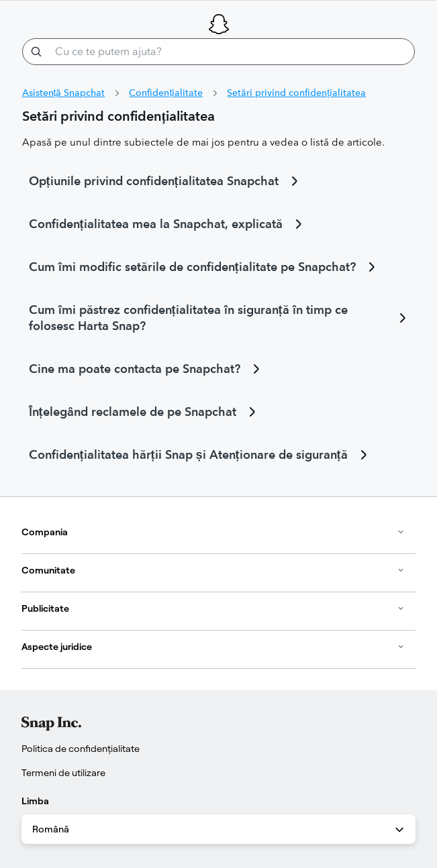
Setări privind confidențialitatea (296, 93)
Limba (35, 801)
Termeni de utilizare (63, 773)
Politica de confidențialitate (81, 749)
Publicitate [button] (213, 608)
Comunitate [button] (213, 570)
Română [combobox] (219, 830)
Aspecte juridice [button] (213, 647)
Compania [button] (213, 532)
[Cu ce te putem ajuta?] (219, 52)
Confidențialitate (166, 93)
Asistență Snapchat (64, 93)
